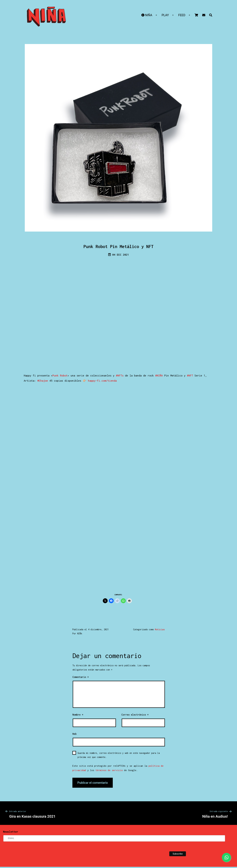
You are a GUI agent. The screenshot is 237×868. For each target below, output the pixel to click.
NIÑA (147, 15)
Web (74, 734)
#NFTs (120, 375)
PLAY (165, 15)
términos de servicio (109, 770)
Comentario (81, 677)
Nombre (78, 715)
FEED (182, 15)
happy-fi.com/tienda (102, 381)
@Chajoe (43, 381)
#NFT (190, 375)
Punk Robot (60, 375)
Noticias (160, 629)
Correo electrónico (135, 715)
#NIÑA (159, 375)
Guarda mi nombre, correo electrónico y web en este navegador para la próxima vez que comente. (119, 755)
